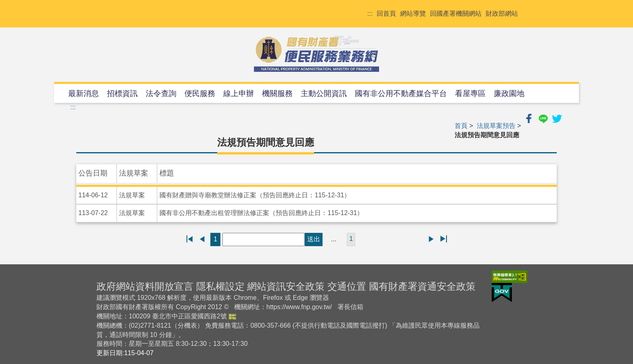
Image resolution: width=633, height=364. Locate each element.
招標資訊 (122, 93)
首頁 (461, 126)
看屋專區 (470, 93)
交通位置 (347, 286)
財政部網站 (502, 14)
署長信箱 (350, 307)
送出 (314, 239)
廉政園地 (509, 93)
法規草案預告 (496, 126)
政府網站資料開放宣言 (145, 286)
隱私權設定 (220, 286)
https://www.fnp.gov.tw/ (299, 307)
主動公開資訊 (324, 93)
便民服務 (200, 93)
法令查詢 (161, 93)
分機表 (187, 325)
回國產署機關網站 (456, 14)
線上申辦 (239, 93)
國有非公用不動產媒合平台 (401, 93)
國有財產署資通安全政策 (422, 286)
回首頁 (386, 14)
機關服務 (277, 93)
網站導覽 (413, 14)
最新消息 (84, 93)
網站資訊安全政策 (286, 286)
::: (370, 14)
